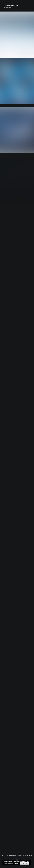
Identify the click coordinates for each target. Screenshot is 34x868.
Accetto (25, 863)
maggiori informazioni (13, 863)
